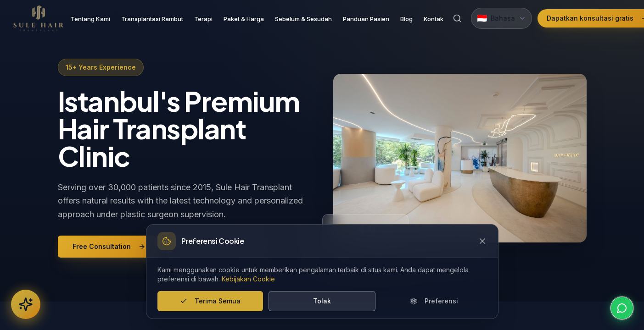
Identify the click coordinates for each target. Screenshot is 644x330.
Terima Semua (210, 301)
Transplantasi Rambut (152, 19)
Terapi (203, 19)
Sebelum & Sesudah (303, 19)
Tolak (322, 301)
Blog (406, 19)
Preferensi (434, 301)
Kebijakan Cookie (248, 279)
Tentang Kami (90, 19)
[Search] (457, 18)
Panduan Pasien (366, 19)
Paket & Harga (244, 19)
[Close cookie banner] (482, 241)
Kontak (434, 19)
